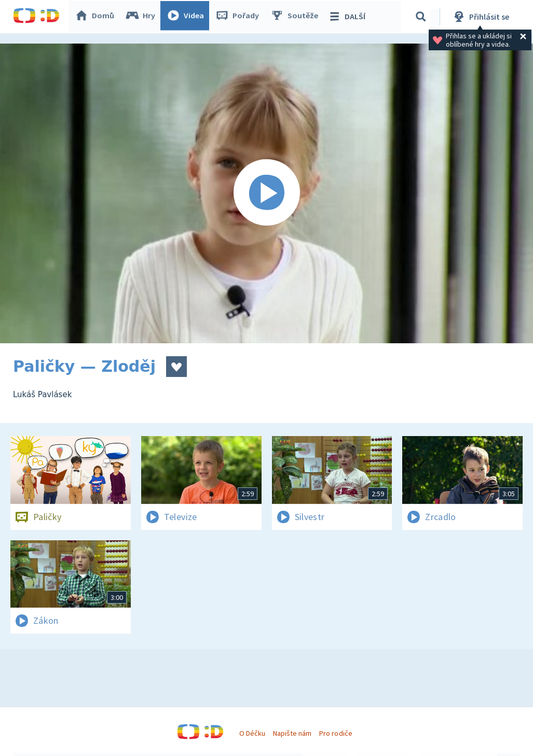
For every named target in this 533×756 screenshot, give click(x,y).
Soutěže (296, 17)
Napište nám (292, 733)
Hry (142, 17)
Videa (187, 17)
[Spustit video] (266, 193)
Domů (97, 17)
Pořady (239, 17)
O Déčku (252, 733)
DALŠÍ (348, 17)
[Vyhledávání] (422, 17)
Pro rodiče (336, 733)
